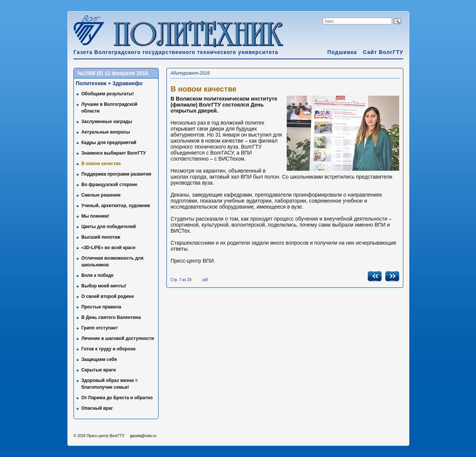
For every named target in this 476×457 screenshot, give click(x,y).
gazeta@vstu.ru (143, 436)
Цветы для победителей (109, 227)
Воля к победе (97, 275)
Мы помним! (95, 216)
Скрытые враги (99, 370)
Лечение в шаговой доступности (118, 338)
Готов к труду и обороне (109, 349)
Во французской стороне (109, 185)
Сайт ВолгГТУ (383, 52)
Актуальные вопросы (106, 132)
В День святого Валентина (111, 317)
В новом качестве (101, 164)
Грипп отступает (100, 328)
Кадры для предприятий (109, 143)
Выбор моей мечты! (104, 286)
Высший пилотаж (101, 237)
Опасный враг (97, 408)
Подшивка (342, 52)
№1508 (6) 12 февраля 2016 (113, 73)
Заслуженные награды (107, 122)
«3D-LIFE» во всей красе (108, 248)
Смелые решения (101, 195)
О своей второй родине (108, 296)
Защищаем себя (99, 359)
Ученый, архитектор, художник (116, 206)
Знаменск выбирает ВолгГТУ (114, 153)
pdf (205, 280)
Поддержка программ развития (116, 174)
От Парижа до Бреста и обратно (117, 398)
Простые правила (101, 307)
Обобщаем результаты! (108, 94)
